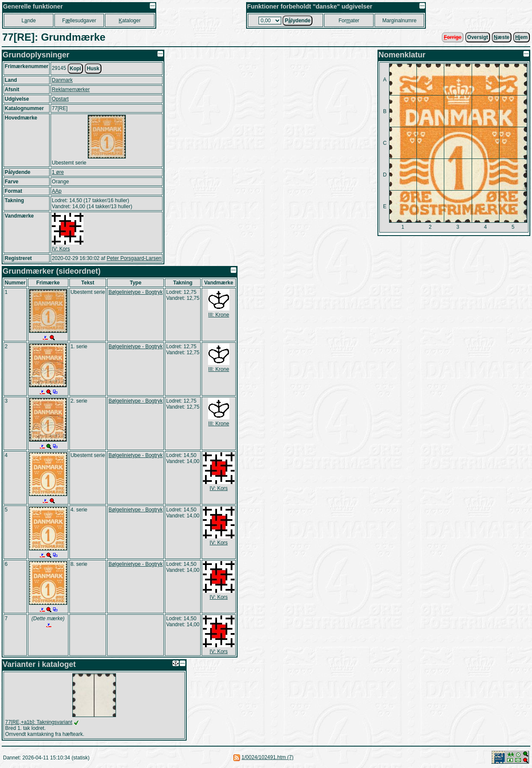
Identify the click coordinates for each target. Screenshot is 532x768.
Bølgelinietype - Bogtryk (135, 292)
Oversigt (478, 37)
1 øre (58, 172)
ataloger (129, 21)
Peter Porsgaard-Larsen (134, 258)
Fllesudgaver (79, 21)
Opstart (60, 99)
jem (522, 37)
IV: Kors (61, 249)
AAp (57, 191)
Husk (93, 69)
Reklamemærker (71, 90)
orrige (453, 37)
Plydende (297, 21)
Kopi (76, 69)
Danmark (62, 80)
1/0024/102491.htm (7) (267, 757)
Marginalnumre (399, 21)
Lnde (28, 21)
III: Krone (219, 315)
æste (502, 37)
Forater (349, 21)
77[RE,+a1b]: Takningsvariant (39, 722)
